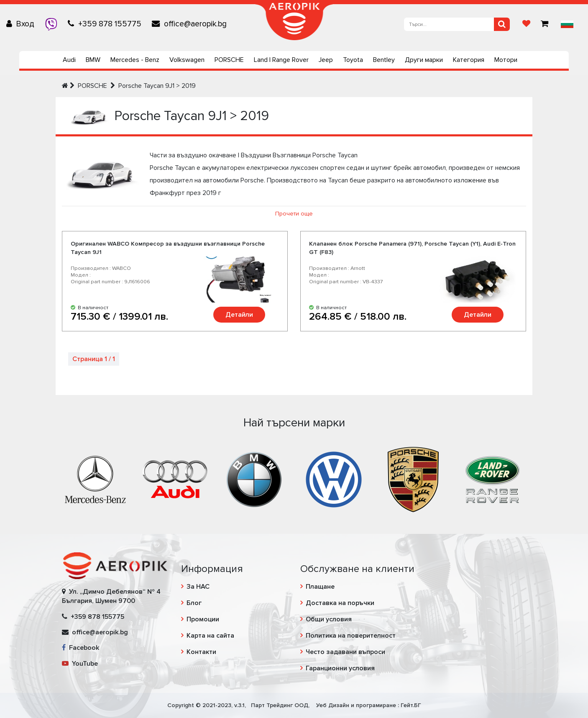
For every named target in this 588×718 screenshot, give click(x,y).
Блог (194, 603)
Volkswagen (187, 60)
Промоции (203, 619)
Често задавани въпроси (345, 652)
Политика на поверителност (351, 636)
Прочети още (294, 214)
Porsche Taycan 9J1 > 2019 (157, 86)
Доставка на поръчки (340, 603)
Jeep (326, 60)
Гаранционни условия (340, 668)
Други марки (424, 60)
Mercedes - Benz (135, 60)
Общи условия (329, 619)
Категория (469, 60)
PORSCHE (229, 60)
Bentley (384, 60)
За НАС (198, 587)
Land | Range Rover (281, 60)
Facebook (81, 648)
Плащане (320, 587)
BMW (93, 60)
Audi (69, 60)
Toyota (353, 60)
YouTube (80, 664)
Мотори (506, 60)
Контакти (201, 652)
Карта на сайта (210, 636)
